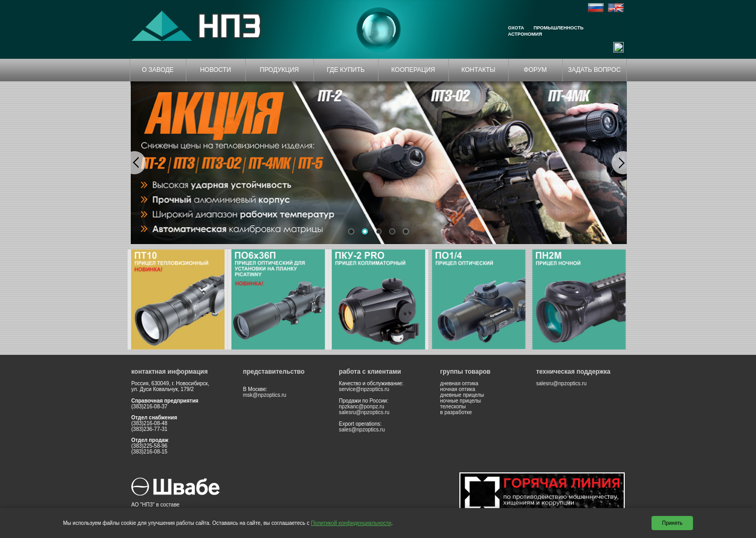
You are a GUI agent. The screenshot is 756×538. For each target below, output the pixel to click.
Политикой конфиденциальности (351, 523)
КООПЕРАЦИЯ (413, 70)
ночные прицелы (460, 401)
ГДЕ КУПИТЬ (345, 70)
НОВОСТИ (216, 70)
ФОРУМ (535, 70)
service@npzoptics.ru (364, 389)
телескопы (453, 407)
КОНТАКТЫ (479, 70)
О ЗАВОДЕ (158, 70)
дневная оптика (459, 383)
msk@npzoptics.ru (265, 395)
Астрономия (525, 34)
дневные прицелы (462, 395)
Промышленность (558, 28)
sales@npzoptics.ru (362, 430)
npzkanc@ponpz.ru (362, 407)
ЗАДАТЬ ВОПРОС (595, 70)
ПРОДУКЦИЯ (279, 70)
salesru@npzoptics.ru (364, 412)
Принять (672, 523)
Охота (516, 28)
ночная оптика (458, 389)
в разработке (456, 412)
